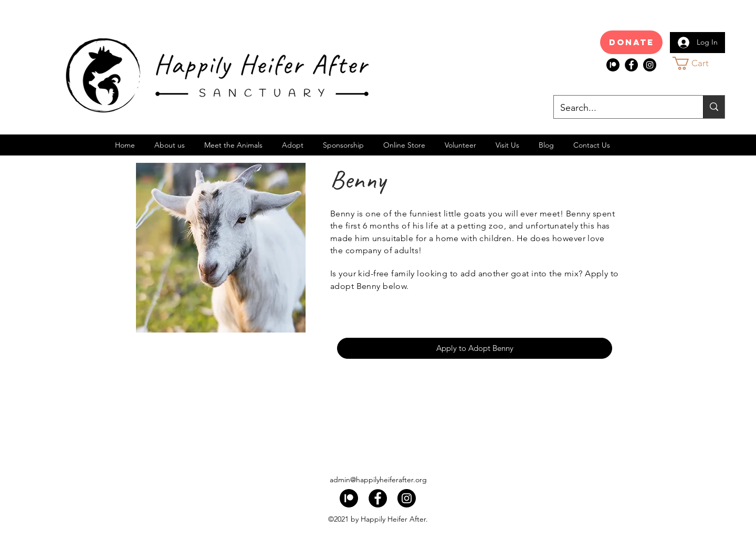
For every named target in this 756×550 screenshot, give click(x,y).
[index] (613, 65)
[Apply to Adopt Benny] (475, 348)
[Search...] (621, 108)
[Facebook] (631, 65)
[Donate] (631, 42)
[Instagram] (650, 65)
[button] (700, 63)
